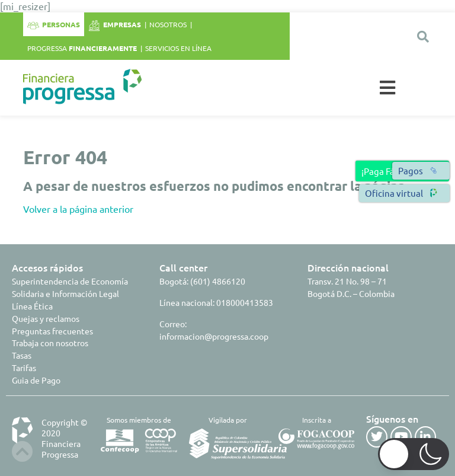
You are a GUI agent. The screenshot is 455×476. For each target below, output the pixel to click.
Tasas (22, 355)
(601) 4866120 (218, 281)
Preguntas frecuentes (52, 331)
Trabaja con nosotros (50, 343)
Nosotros (168, 24)
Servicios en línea (178, 48)
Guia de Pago (36, 380)
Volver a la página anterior (78, 209)
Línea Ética (32, 306)
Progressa (82, 48)
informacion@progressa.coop (214, 336)
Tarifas (24, 368)
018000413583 (245, 302)
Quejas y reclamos (46, 318)
